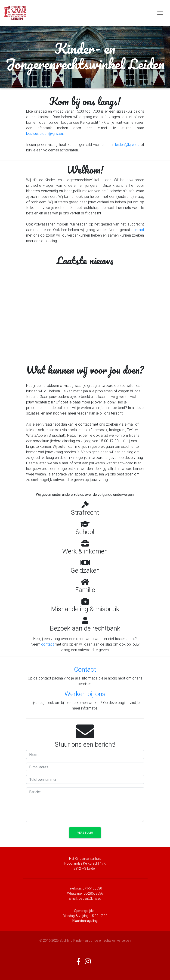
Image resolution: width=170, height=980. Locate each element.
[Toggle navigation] (160, 13)
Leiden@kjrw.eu (90, 899)
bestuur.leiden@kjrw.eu (45, 133)
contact (138, 230)
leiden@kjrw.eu (127, 144)
